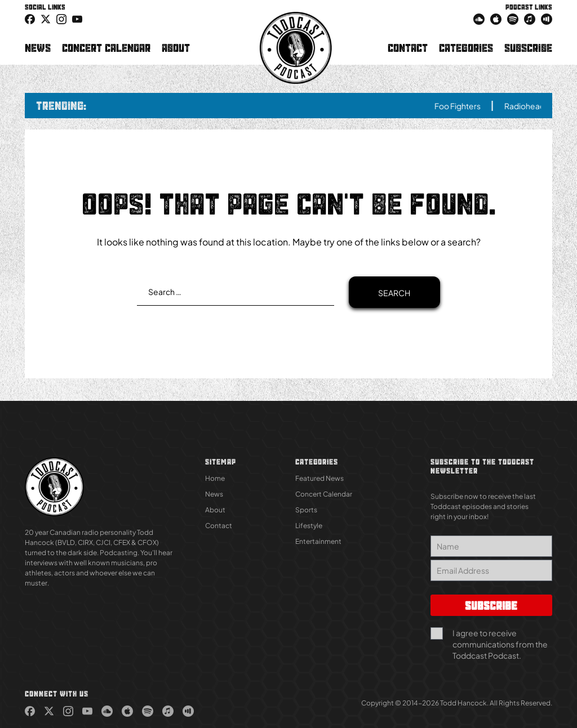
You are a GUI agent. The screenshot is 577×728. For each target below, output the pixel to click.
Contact (408, 48)
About (176, 48)
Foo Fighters (468, 106)
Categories (466, 48)
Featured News (319, 478)
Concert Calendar (106, 48)
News (38, 48)
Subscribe (528, 48)
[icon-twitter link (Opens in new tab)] (46, 19)
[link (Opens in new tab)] (30, 19)
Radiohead (535, 106)
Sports (306, 510)
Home (215, 478)
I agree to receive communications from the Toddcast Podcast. (500, 644)
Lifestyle (309, 526)
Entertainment (318, 541)
